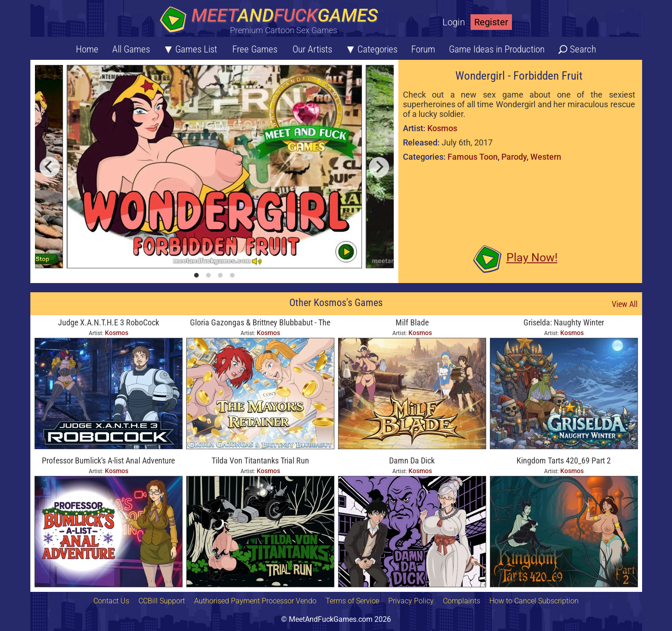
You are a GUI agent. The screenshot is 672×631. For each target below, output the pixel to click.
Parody (514, 157)
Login (454, 22)
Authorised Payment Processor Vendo (255, 601)
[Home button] (272, 20)
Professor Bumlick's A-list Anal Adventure (108, 460)
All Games (131, 49)
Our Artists (312, 49)
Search (583, 49)
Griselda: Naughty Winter (564, 322)
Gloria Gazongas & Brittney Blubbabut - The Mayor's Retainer (260, 323)
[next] (379, 167)
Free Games (255, 49)
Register (491, 22)
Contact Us (111, 601)
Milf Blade (412, 322)
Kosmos (442, 128)
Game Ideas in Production (497, 49)
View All (625, 304)
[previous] (50, 167)
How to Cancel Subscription (534, 601)
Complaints (462, 601)
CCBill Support (162, 601)
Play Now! (532, 258)
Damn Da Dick (412, 460)
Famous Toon (473, 157)
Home (87, 49)
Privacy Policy (411, 601)
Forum (423, 49)
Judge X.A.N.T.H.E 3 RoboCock (109, 322)
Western (546, 157)
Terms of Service (352, 601)
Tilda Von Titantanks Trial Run (260, 460)
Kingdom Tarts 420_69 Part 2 (564, 460)
